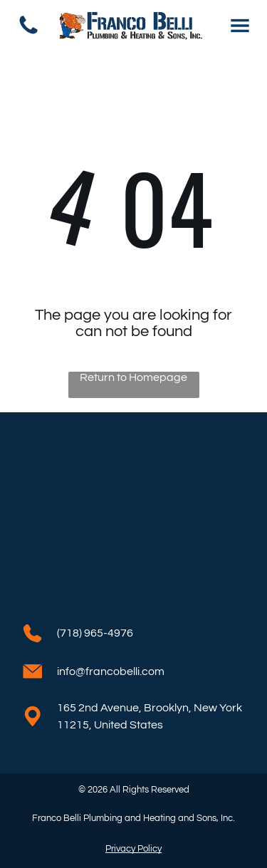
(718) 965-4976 (95, 633)
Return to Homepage (133, 377)
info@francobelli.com (111, 671)
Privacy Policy (133, 849)
